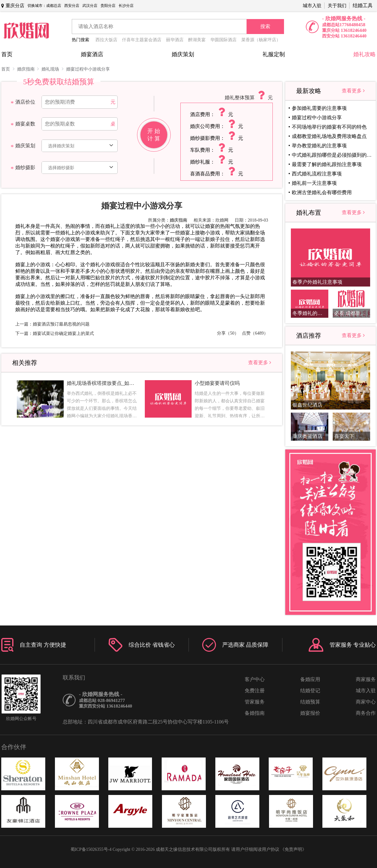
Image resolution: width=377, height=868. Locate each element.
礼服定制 (274, 54)
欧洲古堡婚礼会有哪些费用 (322, 192)
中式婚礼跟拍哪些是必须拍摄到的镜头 (332, 155)
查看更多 (260, 363)
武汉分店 (90, 6)
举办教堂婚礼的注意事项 (319, 146)
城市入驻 (312, 6)
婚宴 (210, 226)
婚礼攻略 (365, 54)
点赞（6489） (255, 333)
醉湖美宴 (197, 40)
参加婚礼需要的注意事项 (319, 108)
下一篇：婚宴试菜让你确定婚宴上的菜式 (55, 333)
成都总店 (54, 6)
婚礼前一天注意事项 (314, 183)
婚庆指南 (28, 69)
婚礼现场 (53, 69)
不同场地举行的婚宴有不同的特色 (329, 127)
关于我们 (337, 6)
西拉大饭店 (106, 40)
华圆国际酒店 (223, 40)
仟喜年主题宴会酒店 (142, 40)
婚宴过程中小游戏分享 (88, 69)
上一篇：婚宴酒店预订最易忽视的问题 (52, 324)
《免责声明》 (293, 849)
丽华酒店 (175, 40)
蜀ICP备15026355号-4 (91, 849)
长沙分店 (126, 6)
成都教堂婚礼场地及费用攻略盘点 (329, 136)
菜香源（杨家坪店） (261, 40)
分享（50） (228, 333)
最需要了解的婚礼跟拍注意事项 (327, 164)
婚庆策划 (183, 54)
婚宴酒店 (92, 54)
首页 (7, 54)
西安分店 (72, 6)
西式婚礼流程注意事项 (317, 174)
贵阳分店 (108, 6)
